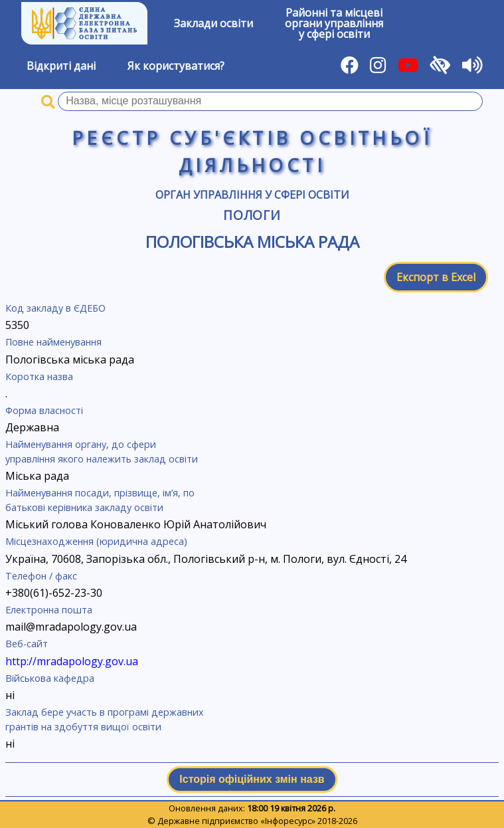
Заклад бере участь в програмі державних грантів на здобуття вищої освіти (105, 719)
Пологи (252, 215)
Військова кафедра (50, 678)
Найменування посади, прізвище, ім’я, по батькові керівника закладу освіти (100, 500)
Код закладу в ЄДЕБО (55, 308)
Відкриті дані (61, 66)
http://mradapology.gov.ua (72, 661)
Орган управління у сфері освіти (252, 195)
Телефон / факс (41, 576)
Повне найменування (53, 342)
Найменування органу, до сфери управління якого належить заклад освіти (102, 452)
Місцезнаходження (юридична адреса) (96, 541)
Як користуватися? (176, 66)
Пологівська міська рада (252, 242)
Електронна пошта (49, 610)
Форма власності (44, 410)
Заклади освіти (213, 23)
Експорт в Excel (436, 277)
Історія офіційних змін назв (252, 779)
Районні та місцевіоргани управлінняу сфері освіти (334, 23)
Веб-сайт (27, 644)
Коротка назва (39, 376)
